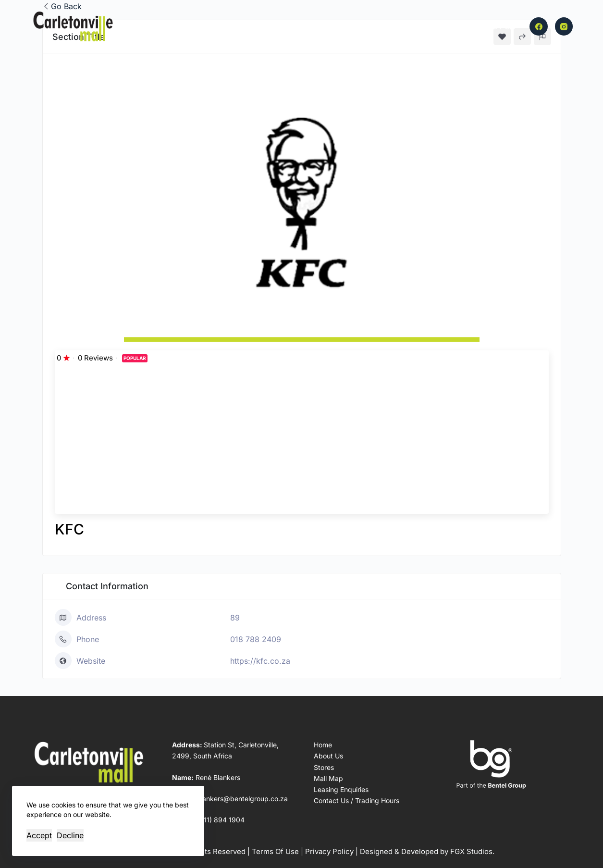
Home (221, 26)
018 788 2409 (256, 639)
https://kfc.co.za (260, 661)
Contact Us (490, 26)
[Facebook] (539, 26)
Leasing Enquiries (418, 26)
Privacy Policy (329, 851)
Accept (39, 835)
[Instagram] (564, 26)
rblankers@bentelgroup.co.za (241, 799)
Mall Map (302, 26)
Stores (258, 26)
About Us (352, 26)
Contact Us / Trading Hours (357, 800)
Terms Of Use (275, 851)
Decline (70, 835)
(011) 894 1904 (221, 820)
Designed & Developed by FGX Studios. (427, 851)
